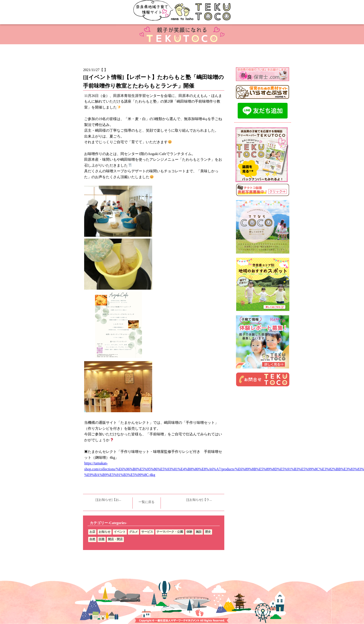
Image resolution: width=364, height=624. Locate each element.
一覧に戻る (147, 502)
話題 (102, 539)
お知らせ (105, 532)
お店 (92, 532)
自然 (92, 539)
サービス (147, 532)
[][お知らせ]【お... (108, 500)
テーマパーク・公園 (170, 532)
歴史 (208, 532)
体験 (189, 532)
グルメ (133, 532)
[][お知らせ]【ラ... (199, 500)
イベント (120, 532)
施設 (199, 532)
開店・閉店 (115, 539)
